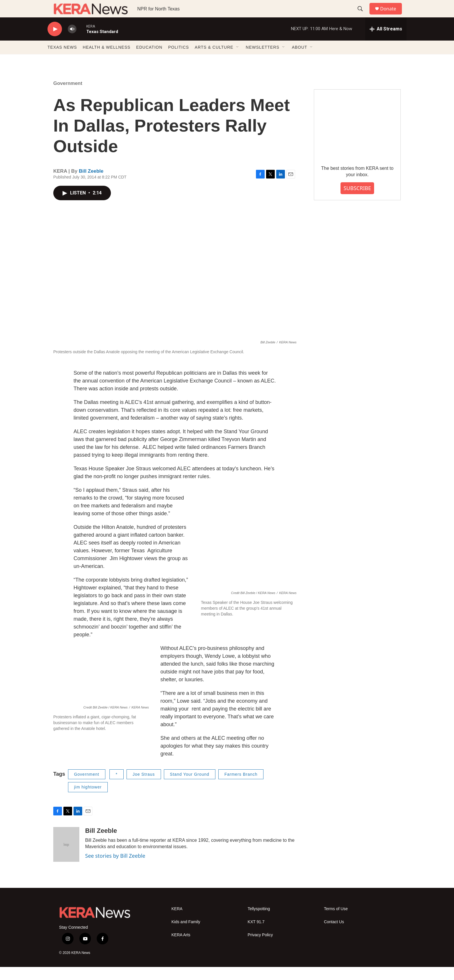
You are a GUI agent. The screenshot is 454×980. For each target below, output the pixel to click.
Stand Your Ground (190, 787)
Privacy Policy (260, 948)
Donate (392, 15)
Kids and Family (186, 935)
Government (68, 96)
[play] (55, 42)
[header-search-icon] (363, 15)
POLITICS (179, 60)
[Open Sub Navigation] (238, 60)
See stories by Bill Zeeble (115, 869)
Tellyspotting (259, 922)
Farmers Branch (241, 787)
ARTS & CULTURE (214, 60)
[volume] (72, 42)
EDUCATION (149, 60)
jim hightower (88, 800)
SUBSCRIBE (357, 201)
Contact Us (334, 935)
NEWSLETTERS (263, 60)
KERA (177, 922)
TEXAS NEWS (62, 60)
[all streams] (386, 42)
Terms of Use (336, 922)
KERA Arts (181, 948)
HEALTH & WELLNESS (107, 60)
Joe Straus (144, 787)
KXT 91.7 (256, 935)
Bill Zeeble (91, 184)
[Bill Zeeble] (66, 857)
